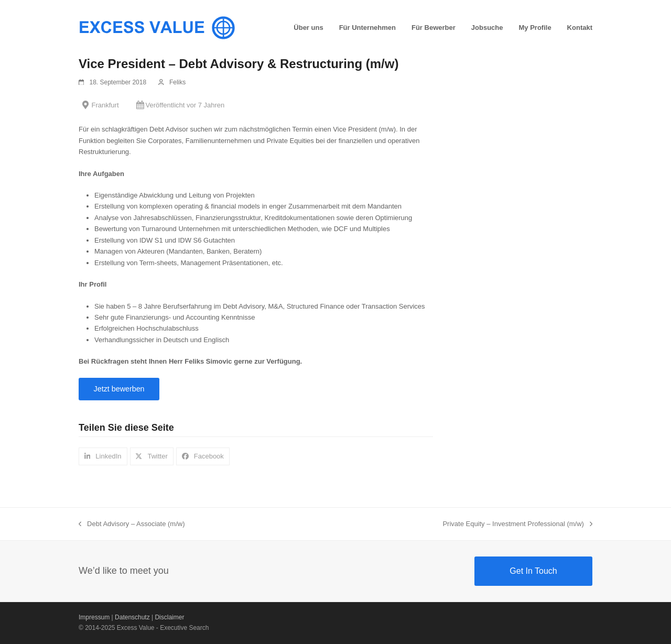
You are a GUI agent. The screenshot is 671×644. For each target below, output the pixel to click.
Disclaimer (169, 617)
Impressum (94, 617)
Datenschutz (132, 617)
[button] (103, 456)
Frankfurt (105, 105)
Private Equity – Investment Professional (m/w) (517, 525)
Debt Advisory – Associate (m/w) (132, 525)
